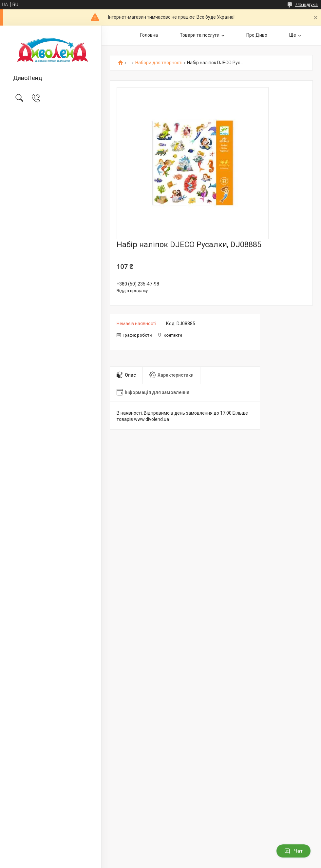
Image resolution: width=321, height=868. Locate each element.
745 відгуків (306, 5)
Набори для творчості (159, 63)
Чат (293, 851)
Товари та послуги (200, 35)
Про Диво (257, 35)
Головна (149, 35)
